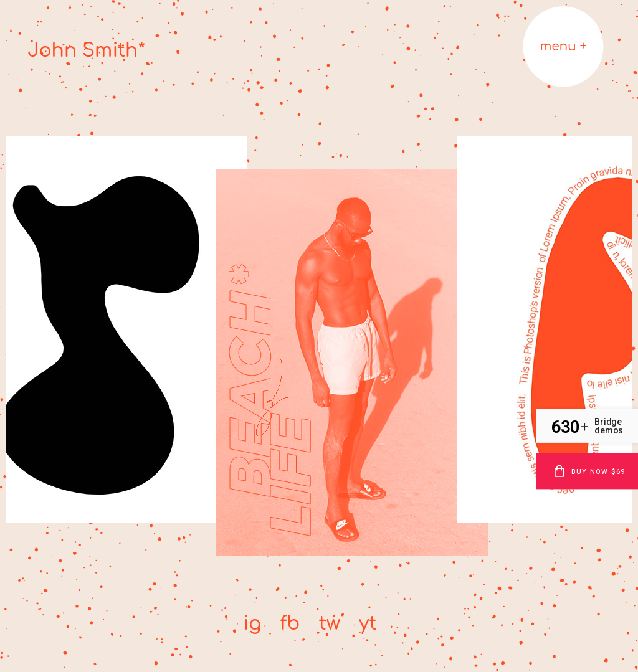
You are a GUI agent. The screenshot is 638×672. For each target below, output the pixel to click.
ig (252, 624)
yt (368, 624)
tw (329, 624)
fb (290, 624)
